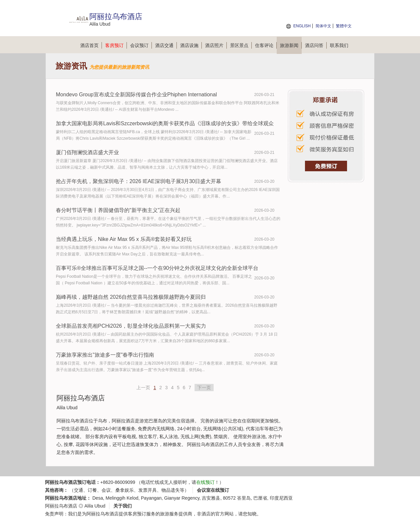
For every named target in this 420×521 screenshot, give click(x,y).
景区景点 (241, 45)
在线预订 (205, 482)
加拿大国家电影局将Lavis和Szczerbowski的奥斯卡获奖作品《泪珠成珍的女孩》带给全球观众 (165, 123)
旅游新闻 (291, 45)
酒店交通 (166, 45)
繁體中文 (344, 26)
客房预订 (116, 45)
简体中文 (323, 26)
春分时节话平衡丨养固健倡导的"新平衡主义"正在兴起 (118, 210)
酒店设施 (191, 45)
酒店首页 (91, 45)
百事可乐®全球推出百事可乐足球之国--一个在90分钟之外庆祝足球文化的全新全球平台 (157, 268)
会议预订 (141, 45)
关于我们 (123, 506)
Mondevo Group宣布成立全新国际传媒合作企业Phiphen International (136, 95)
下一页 (204, 388)
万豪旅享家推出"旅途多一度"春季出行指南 (105, 355)
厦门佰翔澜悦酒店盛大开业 (87, 152)
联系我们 (339, 45)
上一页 (143, 388)
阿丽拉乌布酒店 (61, 506)
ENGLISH (302, 26)
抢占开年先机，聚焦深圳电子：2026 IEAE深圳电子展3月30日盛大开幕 (139, 181)
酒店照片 (216, 45)
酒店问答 (316, 45)
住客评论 (266, 45)
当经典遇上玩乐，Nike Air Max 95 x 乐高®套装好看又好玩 (124, 239)
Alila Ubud (95, 506)
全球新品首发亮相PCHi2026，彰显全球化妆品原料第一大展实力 (131, 326)
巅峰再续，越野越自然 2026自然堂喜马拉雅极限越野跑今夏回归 (131, 297)
